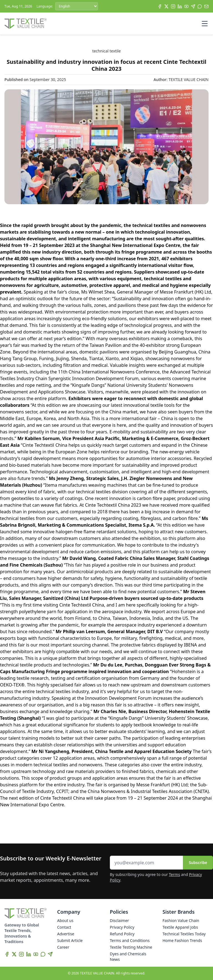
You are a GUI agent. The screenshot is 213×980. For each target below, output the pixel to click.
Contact (64, 927)
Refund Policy (122, 934)
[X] (166, 6)
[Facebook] (160, 6)
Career (63, 947)
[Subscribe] (206, 6)
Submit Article (70, 940)
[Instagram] (173, 6)
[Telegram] (193, 6)
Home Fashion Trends (182, 940)
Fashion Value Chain (181, 920)
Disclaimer (119, 920)
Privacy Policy (122, 927)
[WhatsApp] (200, 6)
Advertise (66, 934)
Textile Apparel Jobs (180, 927)
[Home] (26, 24)
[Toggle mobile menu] (205, 24)
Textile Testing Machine (131, 947)
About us (65, 920)
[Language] (77, 6)
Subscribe (198, 862)
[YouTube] (186, 6)
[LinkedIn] (180, 6)
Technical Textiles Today (184, 934)
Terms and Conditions (130, 940)
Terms (174, 874)
